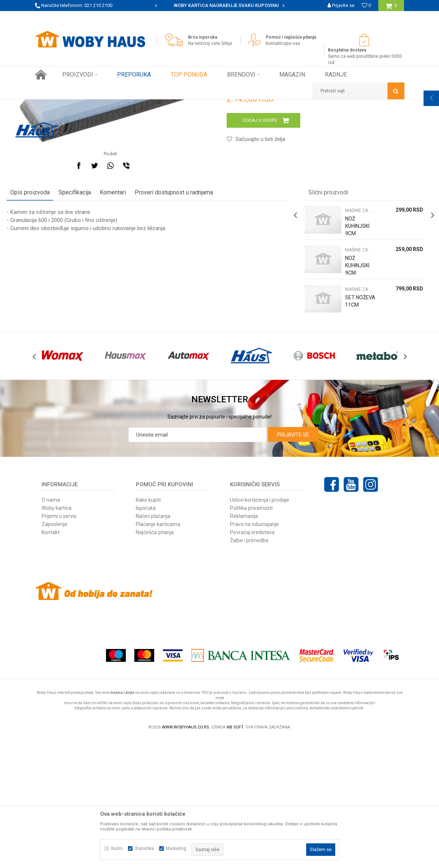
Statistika (144, 848)
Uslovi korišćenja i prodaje (260, 629)
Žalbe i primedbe (249, 670)
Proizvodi (87, 105)
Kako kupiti (148, 629)
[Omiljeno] (366, 5)
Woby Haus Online (54, 105)
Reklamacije (244, 645)
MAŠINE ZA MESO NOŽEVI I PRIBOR (165, 105)
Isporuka (146, 637)
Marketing (176, 848)
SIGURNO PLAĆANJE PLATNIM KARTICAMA (219, 5)
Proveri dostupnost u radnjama (202, 307)
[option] (219, 6)
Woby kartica (56, 637)
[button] (358, 91)
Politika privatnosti (251, 637)
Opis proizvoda (58, 307)
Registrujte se (340, 16)
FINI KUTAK (113, 105)
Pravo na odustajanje (254, 653)
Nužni (117, 848)
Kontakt (51, 661)
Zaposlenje (54, 653)
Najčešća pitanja (155, 661)
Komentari (141, 307)
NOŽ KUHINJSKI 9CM (341, 341)
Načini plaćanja (153, 645)
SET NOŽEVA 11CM (341, 419)
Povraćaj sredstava (252, 661)
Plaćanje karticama (158, 653)
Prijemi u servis (59, 645)
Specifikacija (103, 307)
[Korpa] (391, 8)
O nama (51, 629)
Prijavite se (293, 564)
